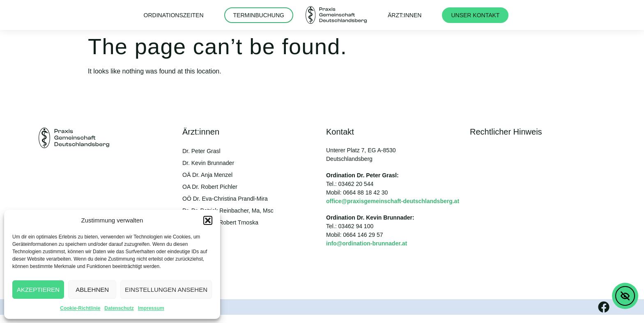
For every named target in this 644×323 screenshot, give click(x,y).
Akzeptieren (38, 290)
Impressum (151, 308)
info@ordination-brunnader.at (367, 243)
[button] (208, 220)
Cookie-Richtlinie (80, 308)
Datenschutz (119, 308)
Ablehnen (92, 290)
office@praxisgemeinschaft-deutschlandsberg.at (393, 201)
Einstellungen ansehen (166, 290)
